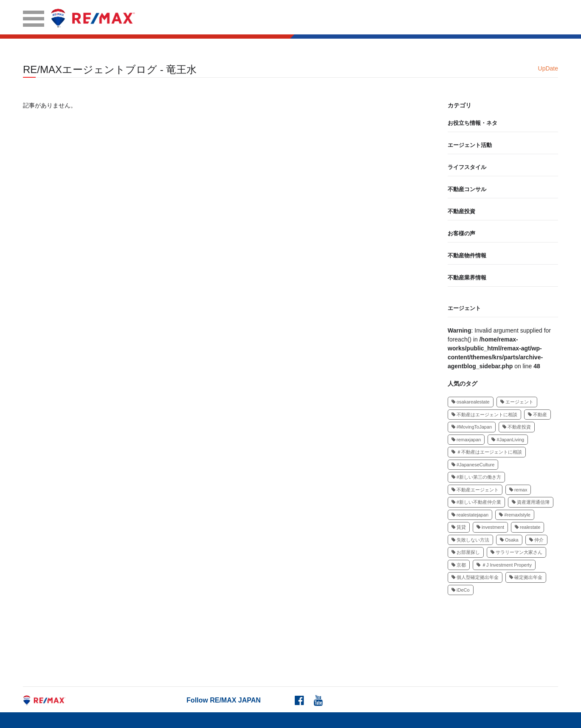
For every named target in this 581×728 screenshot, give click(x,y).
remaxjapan (466, 440)
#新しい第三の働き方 (476, 477)
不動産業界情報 (467, 278)
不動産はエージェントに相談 (484, 415)
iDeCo (461, 590)
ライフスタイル (467, 167)
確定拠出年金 (526, 577)
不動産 (537, 415)
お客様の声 (461, 233)
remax (518, 490)
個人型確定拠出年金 (475, 577)
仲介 (536, 540)
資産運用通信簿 (531, 502)
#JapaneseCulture (473, 465)
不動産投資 (461, 211)
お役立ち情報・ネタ (472, 123)
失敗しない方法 (470, 540)
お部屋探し (466, 552)
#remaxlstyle (515, 515)
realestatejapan (470, 515)
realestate (527, 527)
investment (490, 527)
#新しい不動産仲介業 (476, 502)
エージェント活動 (470, 145)
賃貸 (459, 527)
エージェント (464, 308)
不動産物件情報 (467, 255)
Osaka (509, 540)
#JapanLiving (508, 440)
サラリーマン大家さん (516, 552)
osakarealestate (471, 402)
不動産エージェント (475, 490)
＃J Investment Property (504, 565)
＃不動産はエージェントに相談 (487, 452)
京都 (459, 565)
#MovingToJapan (472, 427)
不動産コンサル (467, 189)
